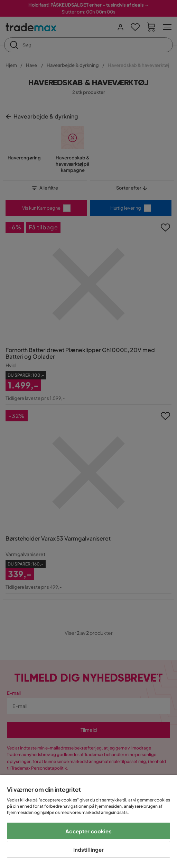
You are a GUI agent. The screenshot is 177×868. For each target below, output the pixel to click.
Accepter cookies (88, 831)
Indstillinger (89, 849)
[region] (88, 821)
